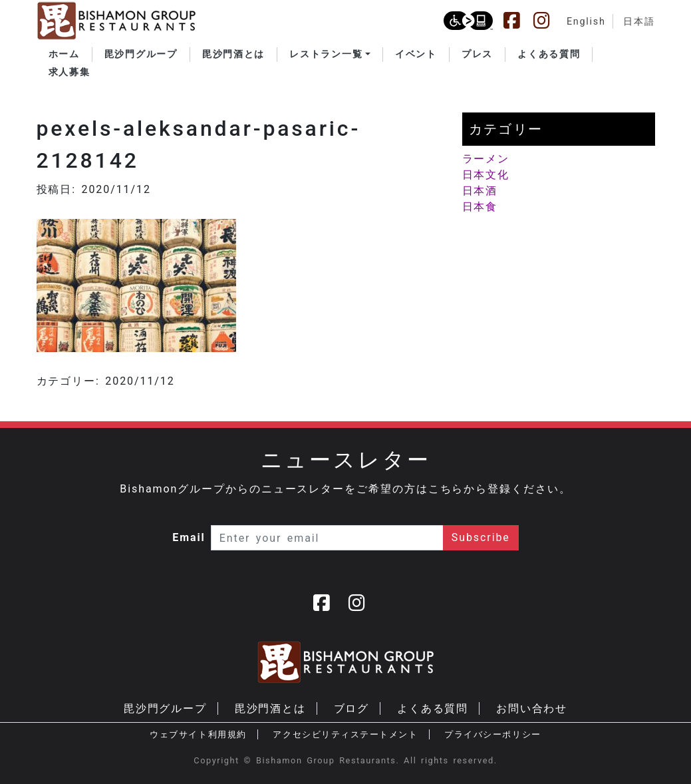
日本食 (480, 207)
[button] (330, 55)
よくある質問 (433, 708)
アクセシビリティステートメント (345, 734)
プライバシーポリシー (492, 734)
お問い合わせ (532, 708)
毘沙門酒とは (271, 708)
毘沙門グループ (165, 708)
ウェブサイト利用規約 (198, 734)
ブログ (352, 708)
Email (189, 537)
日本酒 (480, 191)
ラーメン (486, 159)
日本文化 (486, 175)
